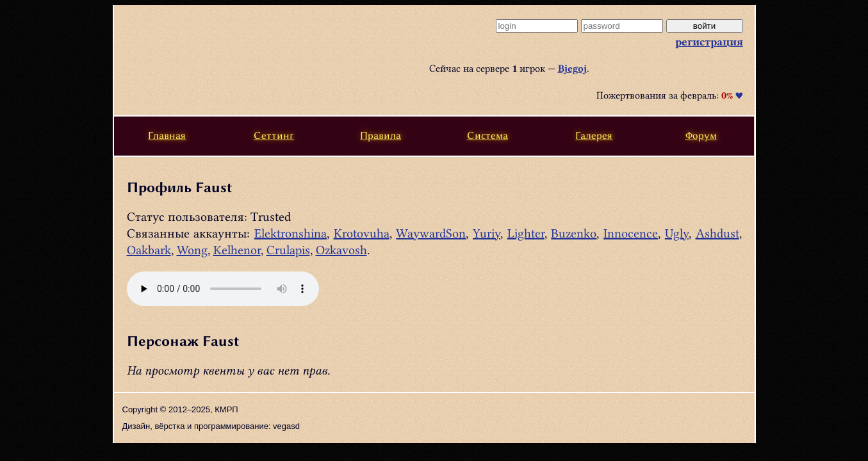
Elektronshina (291, 233)
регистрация (709, 42)
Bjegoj (572, 69)
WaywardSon (431, 233)
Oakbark (149, 250)
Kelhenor (237, 250)
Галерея (594, 135)
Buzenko (574, 233)
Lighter (526, 233)
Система (487, 135)
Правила (381, 135)
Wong (192, 250)
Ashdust (717, 233)
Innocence (631, 233)
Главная (167, 135)
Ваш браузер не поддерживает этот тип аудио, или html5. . (223, 289)
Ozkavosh (341, 250)
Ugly (677, 233)
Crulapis (288, 250)
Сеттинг (274, 135)
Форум (701, 135)
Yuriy (487, 233)
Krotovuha (362, 233)
